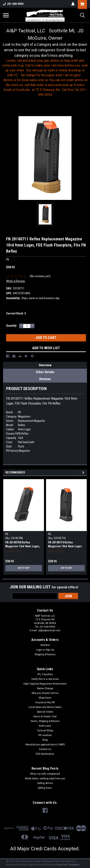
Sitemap (11, 865)
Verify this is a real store (45, 679)
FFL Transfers (45, 674)
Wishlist (45, 645)
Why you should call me (45, 693)
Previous (78, 473)
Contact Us (45, 749)
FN (7, 534)
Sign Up (50, 650)
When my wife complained (45, 774)
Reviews (45, 379)
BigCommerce (36, 865)
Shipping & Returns (45, 654)
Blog (45, 740)
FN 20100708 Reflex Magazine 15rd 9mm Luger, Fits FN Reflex (23, 546)
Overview (45, 365)
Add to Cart (24, 568)
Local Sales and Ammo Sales (45, 707)
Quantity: (12, 326)
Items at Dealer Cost (45, 716)
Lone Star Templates (68, 865)
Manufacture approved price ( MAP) (45, 745)
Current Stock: (16, 313)
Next (84, 473)
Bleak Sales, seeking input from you (45, 779)
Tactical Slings (45, 731)
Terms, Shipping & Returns (45, 721)
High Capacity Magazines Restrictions (45, 684)
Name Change (45, 688)
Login (39, 650)
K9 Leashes (45, 735)
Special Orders (45, 712)
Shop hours (45, 698)
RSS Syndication (45, 754)
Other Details (45, 372)
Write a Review (16, 281)
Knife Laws (45, 726)
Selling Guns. (45, 788)
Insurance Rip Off (45, 702)
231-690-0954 (13, 4)
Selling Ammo (45, 783)
